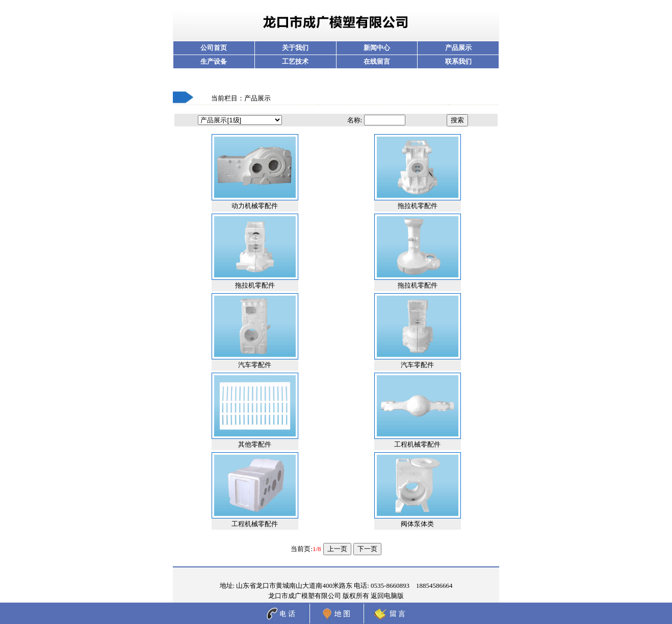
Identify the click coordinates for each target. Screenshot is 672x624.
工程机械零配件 (417, 444)
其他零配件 (255, 444)
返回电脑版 (387, 596)
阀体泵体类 (417, 524)
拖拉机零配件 (418, 206)
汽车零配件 (255, 365)
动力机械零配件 (255, 206)
